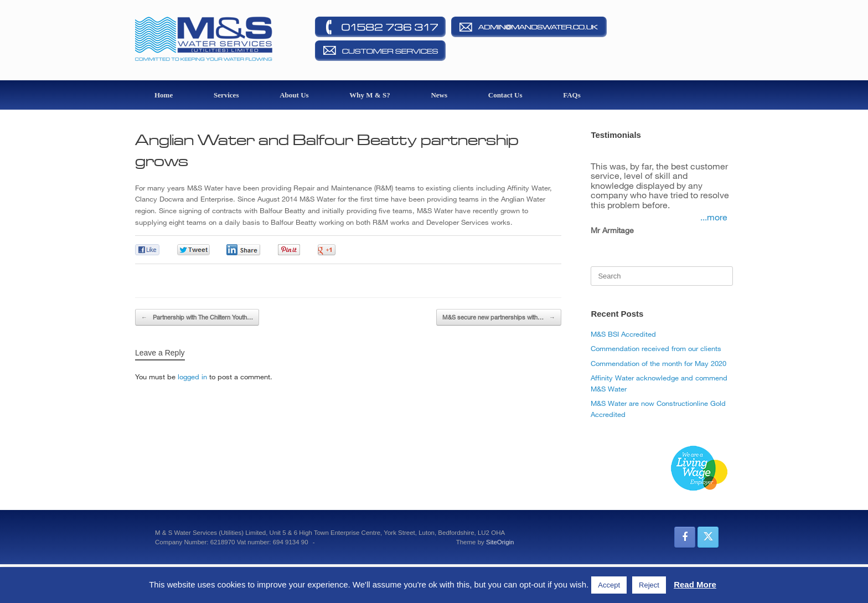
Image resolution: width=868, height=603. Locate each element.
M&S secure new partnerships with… (499, 318)
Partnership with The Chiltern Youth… (197, 318)
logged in (192, 377)
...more (714, 217)
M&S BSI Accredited (623, 334)
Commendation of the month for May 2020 (658, 363)
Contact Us (505, 95)
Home (164, 95)
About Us (294, 95)
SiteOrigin (500, 542)
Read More (695, 584)
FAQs (572, 95)
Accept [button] (609, 585)
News (439, 95)
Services (226, 95)
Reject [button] (649, 585)
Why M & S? (370, 95)
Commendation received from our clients (656, 348)
